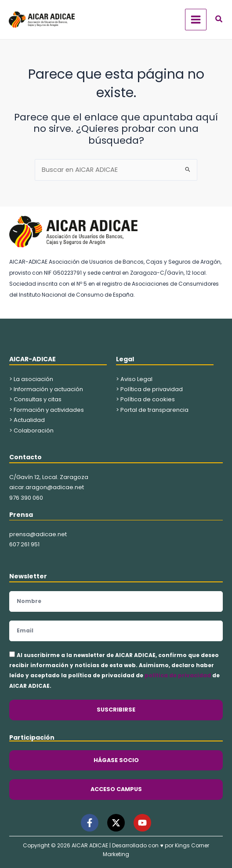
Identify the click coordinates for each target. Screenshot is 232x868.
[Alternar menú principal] (196, 20)
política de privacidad (178, 675)
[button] (219, 20)
